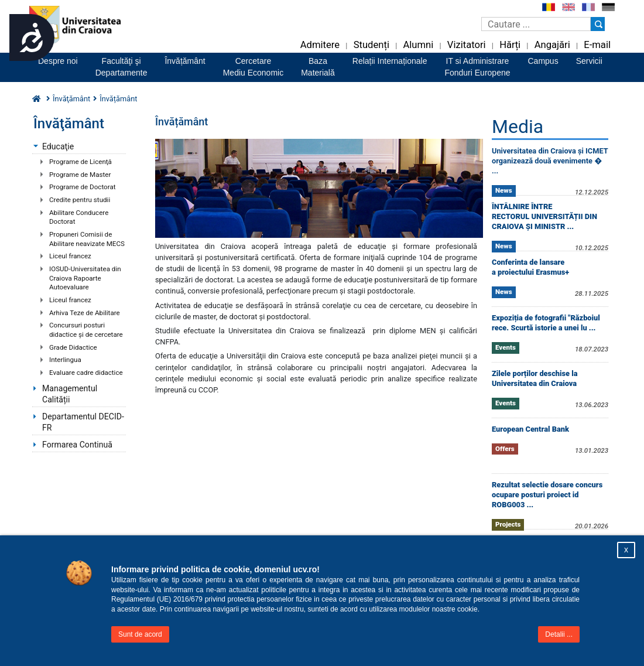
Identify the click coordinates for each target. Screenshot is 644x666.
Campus (543, 61)
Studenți (371, 45)
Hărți (510, 45)
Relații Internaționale (390, 61)
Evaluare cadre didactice (86, 373)
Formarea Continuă (77, 445)
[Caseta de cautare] (536, 24)
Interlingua (65, 360)
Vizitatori (467, 45)
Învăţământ (71, 99)
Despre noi (58, 61)
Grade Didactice (73, 347)
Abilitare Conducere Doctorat (79, 217)
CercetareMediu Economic (254, 67)
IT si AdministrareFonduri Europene (477, 67)
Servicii (589, 61)
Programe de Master (80, 175)
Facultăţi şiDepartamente (121, 67)
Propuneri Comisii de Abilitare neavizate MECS (87, 239)
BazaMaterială (318, 67)
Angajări (552, 45)
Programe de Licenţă (80, 162)
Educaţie (58, 146)
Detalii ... (559, 634)
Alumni (418, 45)
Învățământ (185, 61)
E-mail (597, 45)
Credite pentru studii (80, 200)
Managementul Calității (70, 394)
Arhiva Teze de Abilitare (85, 313)
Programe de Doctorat (83, 187)
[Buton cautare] (598, 24)
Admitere (320, 45)
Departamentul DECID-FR (83, 422)
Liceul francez (70, 256)
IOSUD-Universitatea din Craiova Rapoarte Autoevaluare (85, 278)
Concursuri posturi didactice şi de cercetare (86, 330)
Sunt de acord (140, 634)
